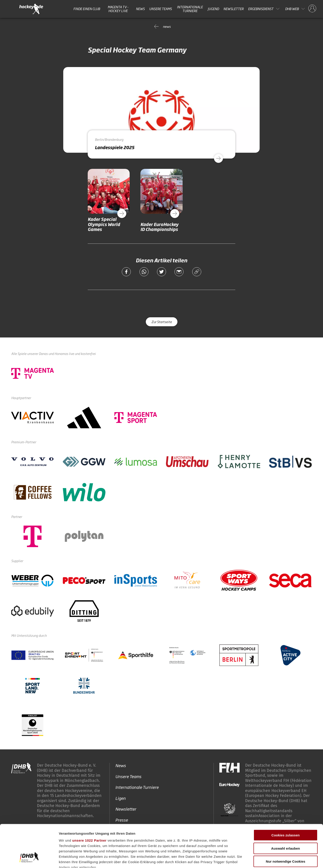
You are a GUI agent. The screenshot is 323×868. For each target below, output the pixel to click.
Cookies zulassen (286, 799)
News (140, 9)
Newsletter (234, 9)
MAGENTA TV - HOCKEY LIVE (118, 9)
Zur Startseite (162, 322)
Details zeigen (239, 859)
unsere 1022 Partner (89, 804)
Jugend (213, 9)
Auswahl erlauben (286, 812)
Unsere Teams (160, 9)
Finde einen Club (87, 9)
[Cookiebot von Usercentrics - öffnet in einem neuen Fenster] (29, 859)
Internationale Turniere (190, 9)
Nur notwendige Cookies (286, 825)
